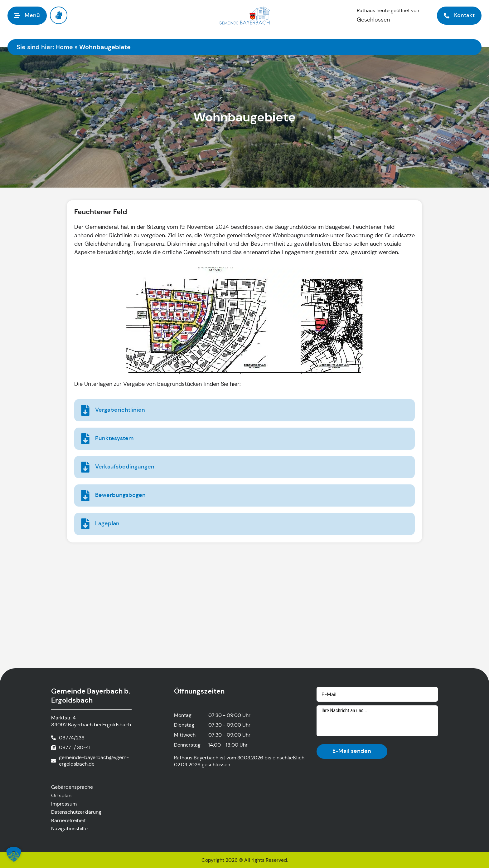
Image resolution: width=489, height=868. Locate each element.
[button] (14, 854)
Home (64, 47)
